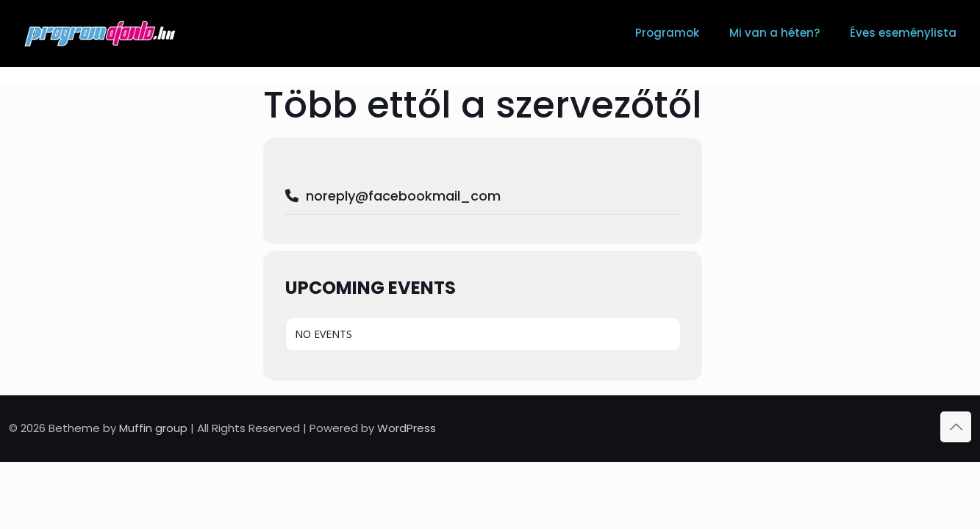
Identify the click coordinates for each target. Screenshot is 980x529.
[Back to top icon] (956, 427)
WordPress (407, 428)
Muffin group (153, 428)
